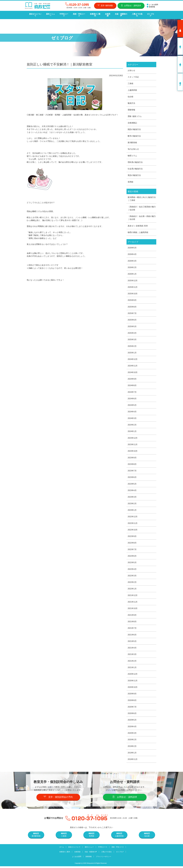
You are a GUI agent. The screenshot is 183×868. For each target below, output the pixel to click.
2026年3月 (132, 260)
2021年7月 (132, 629)
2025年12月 (133, 280)
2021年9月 (132, 616)
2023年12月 (133, 438)
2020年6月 (132, 715)
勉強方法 (131, 101)
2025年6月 (132, 319)
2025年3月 (132, 339)
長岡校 (130, 181)
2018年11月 (133, 761)
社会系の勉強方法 (135, 167)
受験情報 (131, 108)
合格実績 (107, 14)
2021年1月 (132, 669)
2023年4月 (132, 491)
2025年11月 (133, 286)
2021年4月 (132, 649)
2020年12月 (133, 675)
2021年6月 (132, 636)
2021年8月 (132, 622)
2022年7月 (132, 550)
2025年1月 (132, 352)
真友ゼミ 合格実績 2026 (138, 225)
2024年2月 (132, 425)
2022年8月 (132, 543)
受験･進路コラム (135, 115)
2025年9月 (132, 299)
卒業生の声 (180, 80)
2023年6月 (132, 477)
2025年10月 (133, 293)
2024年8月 (132, 385)
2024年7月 (132, 392)
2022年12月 (133, 517)
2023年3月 (132, 497)
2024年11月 (133, 365)
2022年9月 (132, 537)
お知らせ (131, 68)
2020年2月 (132, 741)
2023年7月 (132, 471)
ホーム (61, 849)
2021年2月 (132, 662)
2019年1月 (132, 754)
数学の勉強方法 (134, 134)
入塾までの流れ (136, 14)
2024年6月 (132, 398)
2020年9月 (132, 695)
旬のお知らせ (133, 148)
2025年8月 (132, 306)
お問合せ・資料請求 (131, 5)
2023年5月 (132, 484)
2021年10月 (133, 609)
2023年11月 (133, 444)
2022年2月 (132, 583)
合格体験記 (132, 121)
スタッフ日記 (133, 75)
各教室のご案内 (94, 14)
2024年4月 (132, 412)
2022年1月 (132, 590)
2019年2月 (132, 748)
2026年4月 (132, 253)
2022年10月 (133, 530)
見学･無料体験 (105, 5)
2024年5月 (132, 405)
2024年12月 (133, 359)
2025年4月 (132, 332)
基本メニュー (50, 14)
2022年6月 (132, 557)
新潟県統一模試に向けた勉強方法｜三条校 (142, 198)
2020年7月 (132, 708)
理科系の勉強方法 (135, 161)
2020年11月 (133, 682)
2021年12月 (133, 596)
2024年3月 (132, 418)
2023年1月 (132, 510)
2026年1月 (132, 273)
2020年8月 (132, 702)
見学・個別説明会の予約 (58, 799)
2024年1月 (132, 431)
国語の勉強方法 (134, 128)
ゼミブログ (149, 14)
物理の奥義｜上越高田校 (138, 231)
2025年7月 (132, 313)
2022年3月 (132, 576)
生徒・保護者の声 (120, 14)
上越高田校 (132, 88)
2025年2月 (132, 346)
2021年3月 (132, 655)
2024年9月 (132, 379)
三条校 (130, 82)
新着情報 (151, 7)
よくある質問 (152, 5)
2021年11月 (133, 603)
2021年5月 (132, 642)
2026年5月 (132, 247)
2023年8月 (132, 464)
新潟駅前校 (132, 141)
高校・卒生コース (79, 14)
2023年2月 (132, 504)
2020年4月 (132, 728)
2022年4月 (132, 570)
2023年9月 (132, 458)
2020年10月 (133, 688)
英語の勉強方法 (134, 174)
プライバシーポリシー (104, 858)
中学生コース (63, 14)
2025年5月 (132, 326)
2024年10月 (133, 372)
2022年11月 (133, 524)
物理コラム (132, 154)
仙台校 (130, 95)
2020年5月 (132, 721)
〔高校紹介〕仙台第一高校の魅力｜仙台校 (142, 217)
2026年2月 (132, 266)
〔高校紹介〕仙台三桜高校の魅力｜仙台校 (142, 207)
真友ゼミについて (35, 14)
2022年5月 (132, 563)
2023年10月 (133, 451)
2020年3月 (132, 735)
